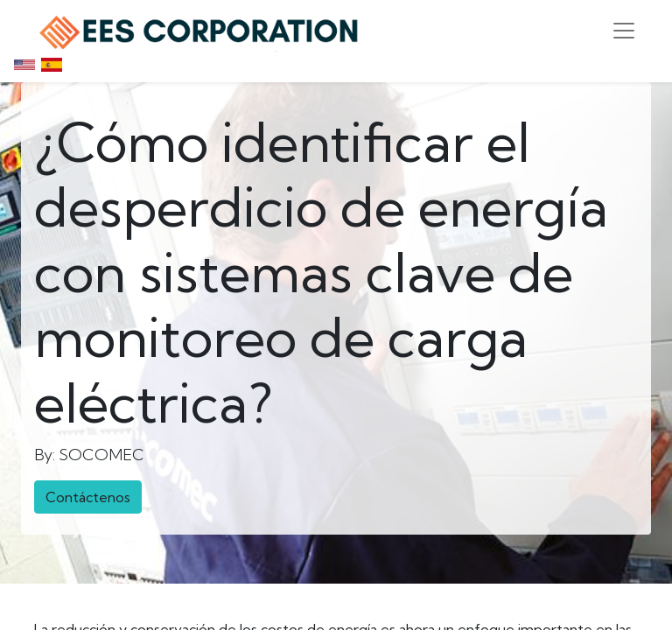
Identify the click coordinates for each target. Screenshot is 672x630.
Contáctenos (88, 497)
